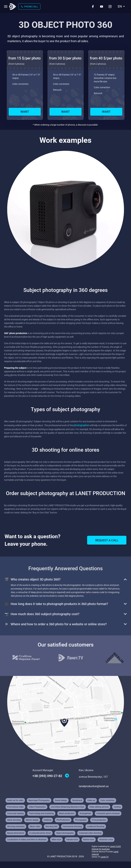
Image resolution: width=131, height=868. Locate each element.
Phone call (29, 7)
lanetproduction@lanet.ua (94, 786)
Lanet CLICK (115, 846)
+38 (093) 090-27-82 (47, 776)
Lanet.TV (105, 857)
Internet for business (101, 849)
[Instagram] (110, 7)
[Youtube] (102, 7)
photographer (81, 425)
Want (25, 112)
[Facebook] (93, 7)
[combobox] (121, 7)
